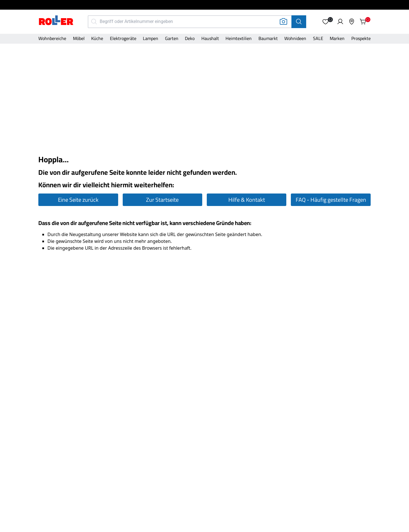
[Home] (56, 21)
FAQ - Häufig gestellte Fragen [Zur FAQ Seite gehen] (331, 200)
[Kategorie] (52, 39)
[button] (325, 22)
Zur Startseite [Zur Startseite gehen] (162, 200)
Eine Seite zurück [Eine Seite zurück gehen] (78, 200)
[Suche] (299, 22)
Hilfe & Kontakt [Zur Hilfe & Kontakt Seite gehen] (247, 200)
